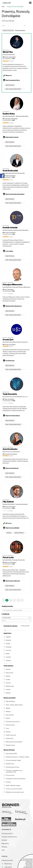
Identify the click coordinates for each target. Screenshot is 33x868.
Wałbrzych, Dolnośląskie (10, 562)
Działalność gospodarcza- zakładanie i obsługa (18, 757)
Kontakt (4, 840)
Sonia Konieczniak (10, 171)
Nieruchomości (10, 715)
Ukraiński (8, 657)
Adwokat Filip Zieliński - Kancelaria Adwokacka (15, 504)
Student (8, 679)
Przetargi (8, 782)
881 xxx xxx (9, 75)
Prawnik (8, 690)
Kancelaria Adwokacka (9, 55)
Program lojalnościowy (9, 837)
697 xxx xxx (8, 523)
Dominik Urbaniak (10, 228)
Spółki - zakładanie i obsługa (13, 785)
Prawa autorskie (10, 775)
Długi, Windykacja (10, 85)
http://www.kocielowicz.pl (12, 468)
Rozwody (9, 533)
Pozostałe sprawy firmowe (13, 767)
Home (3, 7)
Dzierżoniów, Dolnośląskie (11, 454)
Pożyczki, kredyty (10, 725)
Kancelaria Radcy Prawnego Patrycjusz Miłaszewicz (16, 287)
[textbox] (17, 621)
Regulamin (5, 843)
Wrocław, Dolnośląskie (10, 57)
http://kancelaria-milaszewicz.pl (13, 306)
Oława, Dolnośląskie (9, 399)
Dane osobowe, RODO (11, 754)
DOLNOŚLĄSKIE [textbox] (16, 618)
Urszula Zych (8, 340)
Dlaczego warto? (7, 834)
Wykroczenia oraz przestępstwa (14, 742)
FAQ (3, 850)
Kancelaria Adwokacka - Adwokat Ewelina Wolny (16, 116)
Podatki (8, 718)
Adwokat (8, 669)
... (24, 88)
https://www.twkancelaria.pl (13, 416)
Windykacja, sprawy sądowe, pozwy (15, 792)
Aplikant (8, 676)
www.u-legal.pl (9, 251)
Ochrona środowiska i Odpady (13, 760)
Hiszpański (9, 647)
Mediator (8, 693)
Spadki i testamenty (19, 533)
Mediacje (8, 712)
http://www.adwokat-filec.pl (13, 80)
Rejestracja (8, 864)
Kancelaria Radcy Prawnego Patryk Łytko (14, 560)
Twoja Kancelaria (10, 394)
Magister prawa (10, 686)
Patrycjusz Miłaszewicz (12, 285)
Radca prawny (10, 673)
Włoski (8, 654)
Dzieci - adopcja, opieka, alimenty (13, 89)
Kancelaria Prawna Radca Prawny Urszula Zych (15, 342)
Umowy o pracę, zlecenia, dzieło (14, 789)
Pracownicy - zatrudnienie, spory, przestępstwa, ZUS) (14, 771)
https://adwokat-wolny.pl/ (12, 137)
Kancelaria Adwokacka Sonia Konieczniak (14, 173)
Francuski (8, 650)
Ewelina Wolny (9, 114)
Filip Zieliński (8, 502)
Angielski (8, 637)
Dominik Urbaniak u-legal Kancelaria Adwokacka (15, 230)
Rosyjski (8, 644)
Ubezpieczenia (10, 738)
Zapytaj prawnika (7, 860)
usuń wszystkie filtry (20, 30)
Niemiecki (8, 640)
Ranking (4, 847)
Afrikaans (8, 660)
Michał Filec (8, 52)
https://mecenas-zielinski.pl (12, 528)
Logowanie (8, 867)
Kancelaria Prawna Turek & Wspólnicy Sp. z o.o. (15, 397)
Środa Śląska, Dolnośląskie (11, 119)
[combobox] (17, 618)
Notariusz (8, 683)
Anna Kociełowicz (10, 449)
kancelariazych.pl (10, 361)
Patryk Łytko (8, 557)
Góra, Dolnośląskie (9, 290)
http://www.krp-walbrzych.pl (13, 581)
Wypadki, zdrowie (10, 745)
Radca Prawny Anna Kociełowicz (11, 452)
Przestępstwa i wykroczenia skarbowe (16, 779)
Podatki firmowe (10, 764)
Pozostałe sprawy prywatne (13, 722)
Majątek (8, 708)
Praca (7, 728)
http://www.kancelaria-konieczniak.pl (15, 194)
